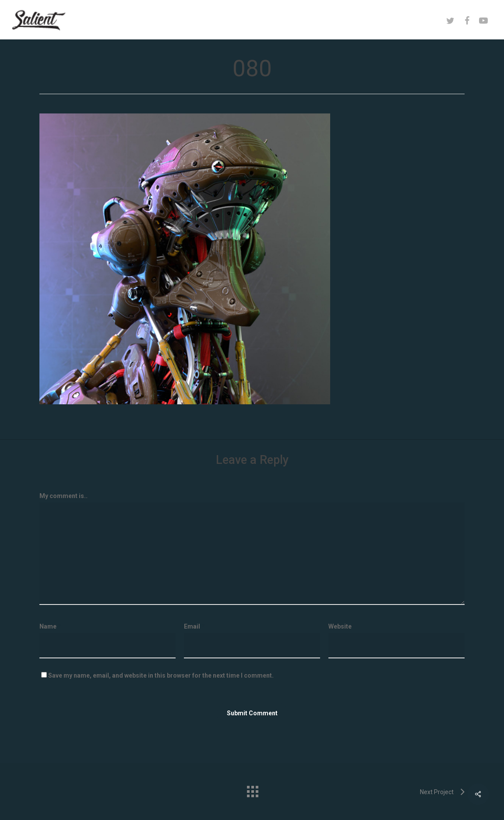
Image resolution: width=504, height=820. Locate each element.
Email (194, 626)
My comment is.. (63, 496)
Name (50, 626)
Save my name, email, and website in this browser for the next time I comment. (161, 675)
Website (340, 626)
